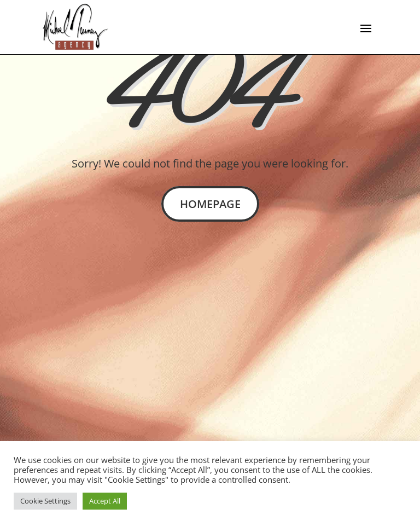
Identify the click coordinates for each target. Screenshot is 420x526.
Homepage (210, 204)
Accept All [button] (105, 501)
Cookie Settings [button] (45, 501)
